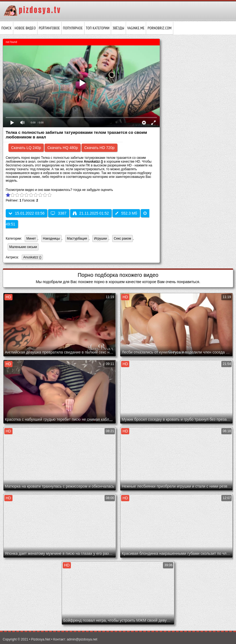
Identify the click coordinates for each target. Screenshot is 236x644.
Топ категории (98, 28)
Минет (31, 239)
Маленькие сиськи (23, 247)
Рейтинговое (49, 28)
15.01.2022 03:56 (26, 213)
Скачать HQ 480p (62, 148)
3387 (59, 213)
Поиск (7, 28)
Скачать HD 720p (99, 148)
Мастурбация (77, 239)
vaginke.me (136, 28)
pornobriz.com (159, 28)
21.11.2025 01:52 (91, 213)
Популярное (73, 28)
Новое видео (25, 28)
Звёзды (118, 28)
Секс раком (122, 239)
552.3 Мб (126, 213)
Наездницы (51, 239)
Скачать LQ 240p (26, 148)
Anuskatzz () (32, 258)
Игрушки (100, 239)
